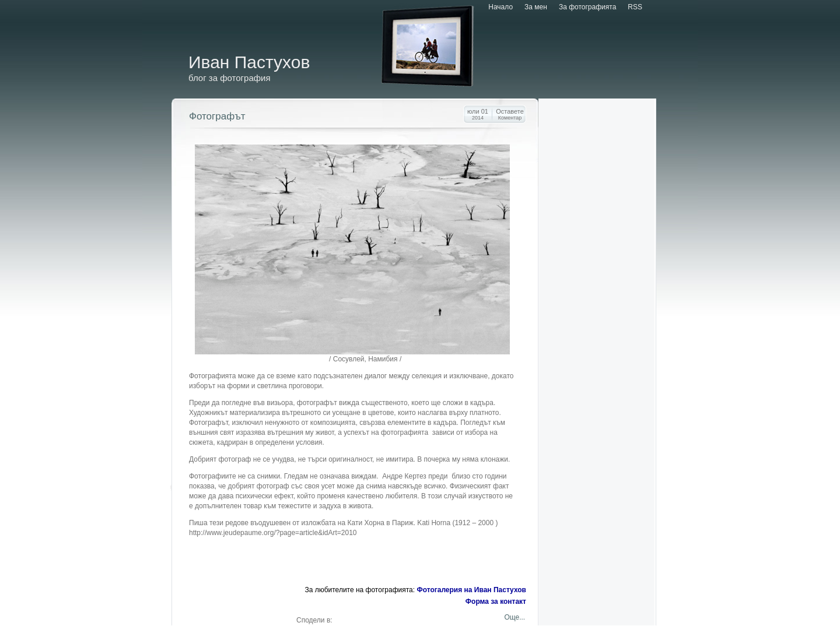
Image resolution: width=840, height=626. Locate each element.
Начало (501, 7)
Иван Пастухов (249, 62)
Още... (514, 617)
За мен (536, 7)
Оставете (510, 114)
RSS (635, 7)
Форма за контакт (496, 602)
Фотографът (217, 116)
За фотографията (587, 7)
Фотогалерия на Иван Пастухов (471, 590)
